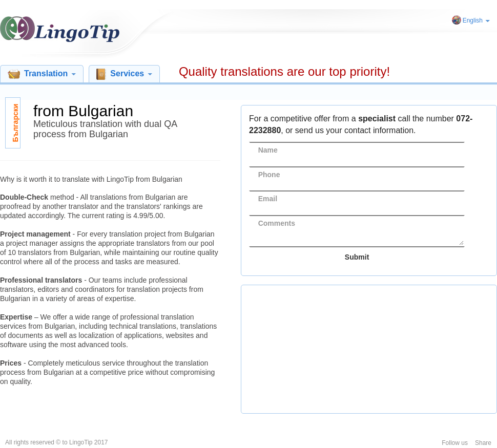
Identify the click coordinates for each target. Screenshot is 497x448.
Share (483, 443)
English (476, 20)
